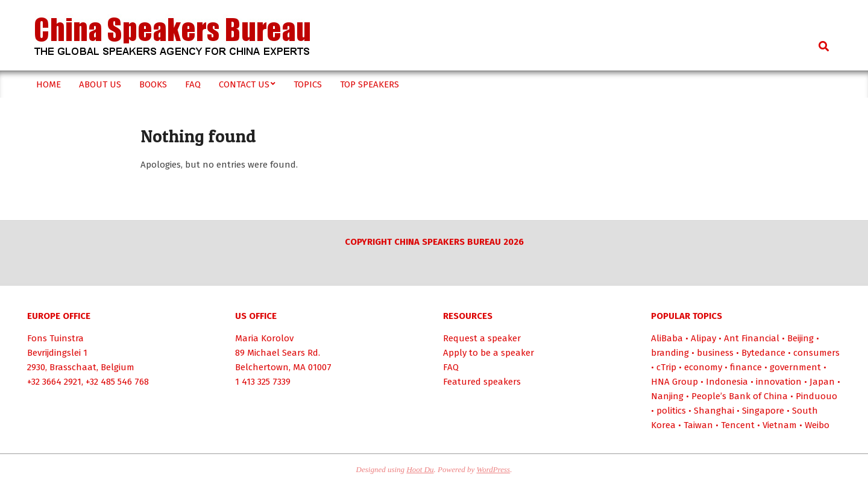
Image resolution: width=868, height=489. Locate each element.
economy (703, 367)
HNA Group (675, 382)
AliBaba (667, 338)
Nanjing (667, 396)
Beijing (800, 338)
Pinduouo (816, 396)
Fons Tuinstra (55, 338)
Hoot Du (420, 469)
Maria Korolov (264, 338)
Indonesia (727, 382)
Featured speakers (482, 382)
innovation (779, 382)
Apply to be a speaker (489, 353)
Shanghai (714, 411)
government (795, 367)
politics (671, 411)
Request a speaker (482, 338)
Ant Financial (752, 338)
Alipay (703, 338)
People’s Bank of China (740, 396)
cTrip (666, 367)
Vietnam (780, 425)
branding (670, 353)
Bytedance (763, 353)
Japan (822, 382)
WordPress (494, 469)
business (715, 353)
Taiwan (698, 425)
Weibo (817, 425)
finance (746, 367)
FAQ (451, 367)
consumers (816, 353)
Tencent (738, 425)
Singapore (763, 411)
